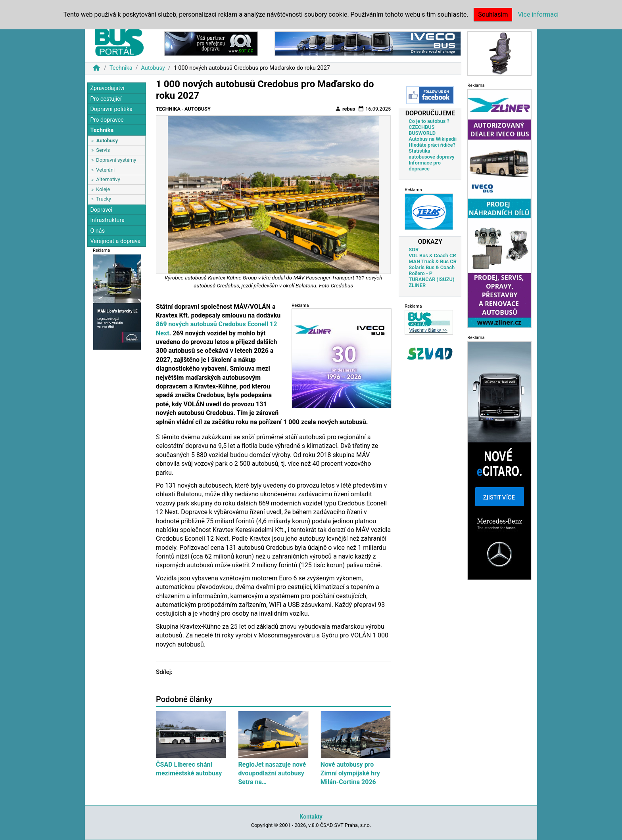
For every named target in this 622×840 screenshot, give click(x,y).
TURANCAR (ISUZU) (431, 279)
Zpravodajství (107, 88)
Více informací (538, 14)
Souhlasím (493, 14)
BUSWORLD (422, 133)
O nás (97, 231)
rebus (345, 109)
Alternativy (108, 179)
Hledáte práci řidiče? (432, 145)
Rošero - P (420, 273)
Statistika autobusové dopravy (431, 154)
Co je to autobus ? (429, 121)
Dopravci (101, 210)
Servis (103, 150)
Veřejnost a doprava (115, 241)
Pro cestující (106, 99)
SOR (414, 250)
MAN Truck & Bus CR (433, 261)
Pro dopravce (107, 120)
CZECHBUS (421, 127)
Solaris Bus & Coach (432, 267)
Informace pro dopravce (425, 166)
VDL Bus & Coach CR (432, 255)
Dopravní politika (111, 109)
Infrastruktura (107, 220)
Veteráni (105, 170)
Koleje (103, 189)
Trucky (104, 199)
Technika (121, 68)
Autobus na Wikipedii (433, 139)
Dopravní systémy (116, 160)
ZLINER (417, 285)
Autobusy (153, 68)
